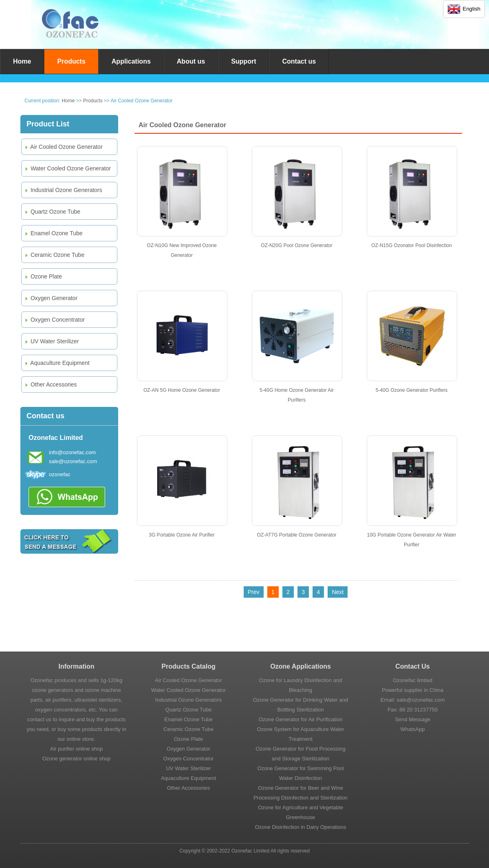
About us (191, 61)
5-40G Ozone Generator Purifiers (412, 390)
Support (243, 61)
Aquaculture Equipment (57, 363)
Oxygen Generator (51, 298)
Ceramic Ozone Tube (54, 255)
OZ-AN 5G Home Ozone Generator (182, 390)
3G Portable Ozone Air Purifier (182, 535)
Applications (131, 61)
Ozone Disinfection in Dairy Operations (301, 827)
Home (22, 61)
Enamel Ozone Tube (53, 233)
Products (71, 61)
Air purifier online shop (76, 749)
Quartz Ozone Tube (52, 212)
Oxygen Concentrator (54, 320)
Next (338, 592)
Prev (254, 592)
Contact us (299, 61)
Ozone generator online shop (77, 759)
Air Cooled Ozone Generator (63, 147)
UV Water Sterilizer (51, 341)
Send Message (413, 719)
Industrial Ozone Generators (63, 190)
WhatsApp (413, 729)
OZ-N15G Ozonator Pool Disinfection (411, 245)
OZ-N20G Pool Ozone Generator (296, 245)
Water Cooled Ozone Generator (67, 168)
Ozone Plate (43, 276)
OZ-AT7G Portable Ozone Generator (296, 535)
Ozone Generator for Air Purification (301, 719)
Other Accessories (50, 384)
